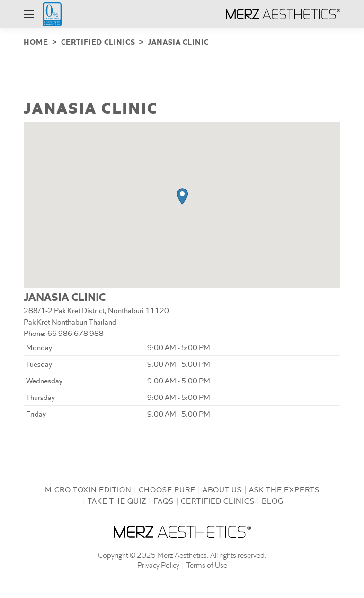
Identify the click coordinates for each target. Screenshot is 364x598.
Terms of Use (207, 564)
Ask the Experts (284, 488)
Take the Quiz (117, 500)
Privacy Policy (158, 564)
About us (222, 488)
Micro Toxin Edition (88, 488)
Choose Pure (167, 488)
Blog (273, 500)
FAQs (164, 500)
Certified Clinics (218, 500)
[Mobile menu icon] (29, 14)
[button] (182, 195)
